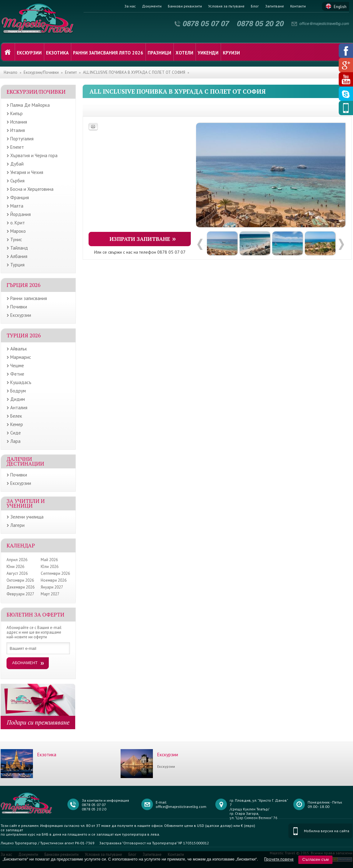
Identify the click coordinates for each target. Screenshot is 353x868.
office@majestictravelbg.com (181, 807)
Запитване (275, 6)
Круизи (231, 53)
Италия (18, 130)
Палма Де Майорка (30, 105)
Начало (11, 72)
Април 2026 (17, 560)
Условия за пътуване (226, 6)
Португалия (22, 139)
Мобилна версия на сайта (327, 831)
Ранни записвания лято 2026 (108, 53)
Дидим (18, 399)
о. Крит (18, 223)
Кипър (16, 113)
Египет (71, 72)
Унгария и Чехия (27, 172)
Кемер (17, 424)
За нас (130, 6)
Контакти (298, 6)
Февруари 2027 (20, 594)
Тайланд (19, 248)
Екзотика (57, 53)
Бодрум (18, 391)
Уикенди (208, 53)
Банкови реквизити (185, 6)
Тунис (16, 239)
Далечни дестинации (25, 461)
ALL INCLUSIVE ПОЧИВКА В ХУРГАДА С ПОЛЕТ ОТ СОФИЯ (134, 72)
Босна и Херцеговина (32, 189)
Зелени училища (27, 517)
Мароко (18, 231)
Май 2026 (49, 560)
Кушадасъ (21, 382)
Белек (16, 416)
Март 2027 (50, 594)
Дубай (17, 164)
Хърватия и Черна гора (34, 155)
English (340, 7)
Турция (17, 265)
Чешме (17, 366)
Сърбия (17, 181)
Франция (20, 197)
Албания (19, 256)
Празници (159, 53)
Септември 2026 (55, 573)
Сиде (16, 433)
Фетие (17, 374)
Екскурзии (29, 53)
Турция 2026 (24, 335)
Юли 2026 (50, 567)
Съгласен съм (316, 859)
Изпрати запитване (140, 239)
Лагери (17, 525)
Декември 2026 (21, 587)
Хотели (184, 53)
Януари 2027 (52, 587)
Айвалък (19, 349)
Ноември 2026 (54, 580)
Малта (17, 206)
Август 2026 (17, 573)
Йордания (21, 214)
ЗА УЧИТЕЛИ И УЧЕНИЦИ (26, 503)
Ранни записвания (29, 298)
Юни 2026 (15, 567)
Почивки (19, 307)
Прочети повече (279, 859)
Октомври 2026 (20, 580)
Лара (15, 441)
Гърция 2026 (23, 285)
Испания (19, 122)
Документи (152, 6)
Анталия (19, 408)
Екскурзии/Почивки (41, 72)
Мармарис (21, 357)
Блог (255, 6)
